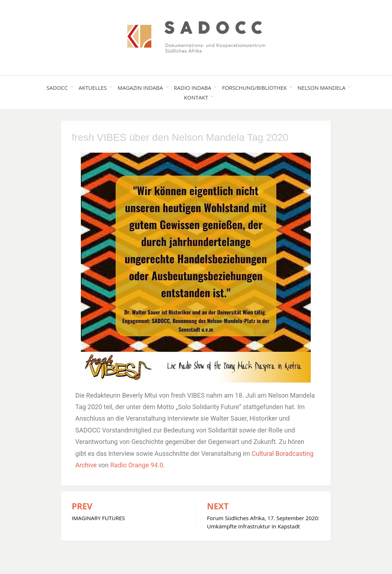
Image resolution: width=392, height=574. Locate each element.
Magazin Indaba (140, 88)
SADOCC (57, 88)
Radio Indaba (193, 88)
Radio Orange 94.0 (137, 465)
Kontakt (196, 97)
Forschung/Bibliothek (254, 88)
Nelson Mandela (321, 88)
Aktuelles (93, 88)
